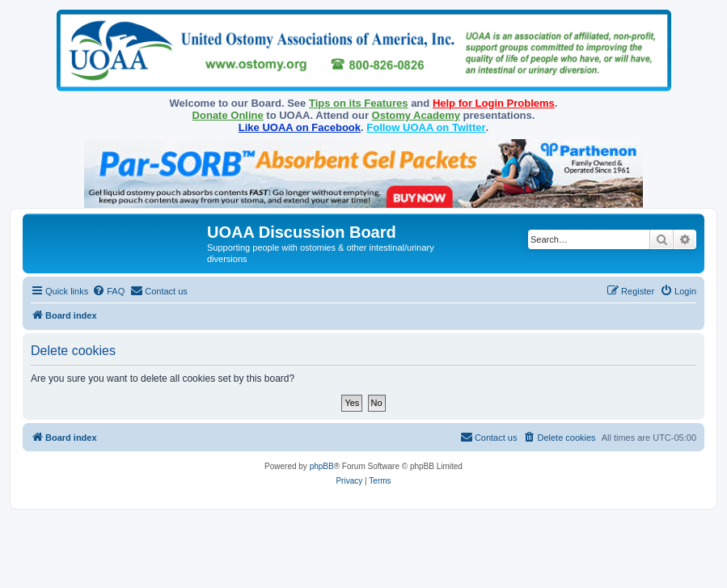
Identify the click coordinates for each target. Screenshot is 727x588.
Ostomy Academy (416, 115)
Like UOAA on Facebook (300, 127)
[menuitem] (108, 291)
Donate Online (228, 115)
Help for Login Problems (494, 103)
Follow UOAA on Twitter (426, 127)
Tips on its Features (359, 103)
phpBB (322, 466)
